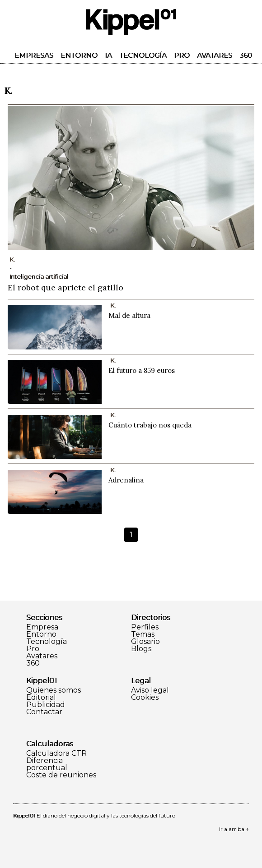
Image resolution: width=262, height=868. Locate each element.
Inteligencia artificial (39, 276)
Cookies (145, 698)
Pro (182, 55)
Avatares (215, 55)
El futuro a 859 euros (142, 370)
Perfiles (145, 627)
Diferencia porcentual (47, 764)
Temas (143, 634)
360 (246, 55)
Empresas (34, 55)
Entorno (79, 55)
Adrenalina (126, 480)
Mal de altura (129, 315)
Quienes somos (54, 690)
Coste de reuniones (61, 775)
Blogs (141, 649)
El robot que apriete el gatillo (65, 287)
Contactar (44, 712)
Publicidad (46, 705)
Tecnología (143, 55)
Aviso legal (150, 690)
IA (108, 55)
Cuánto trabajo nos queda (150, 425)
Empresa (42, 627)
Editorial (41, 698)
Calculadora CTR (56, 753)
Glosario (145, 642)
